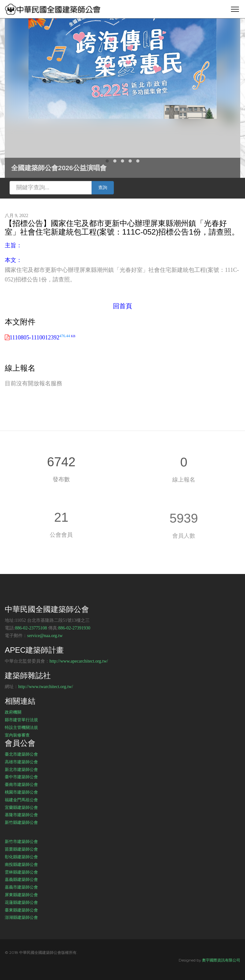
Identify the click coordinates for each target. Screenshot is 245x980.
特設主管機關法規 (21, 727)
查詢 (103, 188)
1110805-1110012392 (42, 338)
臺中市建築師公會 (21, 777)
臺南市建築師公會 (21, 784)
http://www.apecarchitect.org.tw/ (79, 661)
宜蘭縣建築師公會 (21, 807)
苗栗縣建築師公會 (21, 849)
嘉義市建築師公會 (21, 887)
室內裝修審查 (17, 735)
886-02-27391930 (74, 628)
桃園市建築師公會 (21, 792)
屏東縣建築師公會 (21, 895)
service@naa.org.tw (45, 636)
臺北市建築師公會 (21, 754)
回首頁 (122, 306)
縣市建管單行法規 (21, 720)
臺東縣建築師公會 (21, 910)
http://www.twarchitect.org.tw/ (46, 687)
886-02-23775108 (31, 628)
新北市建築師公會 (21, 769)
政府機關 (13, 712)
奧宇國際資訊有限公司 (221, 960)
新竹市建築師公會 (21, 841)
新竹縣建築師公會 (21, 822)
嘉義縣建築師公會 (21, 879)
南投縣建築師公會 (21, 864)
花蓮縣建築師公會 (21, 902)
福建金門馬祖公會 (21, 800)
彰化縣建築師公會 (21, 857)
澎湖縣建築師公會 (21, 917)
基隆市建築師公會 (21, 815)
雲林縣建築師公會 (21, 872)
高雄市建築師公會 (21, 762)
